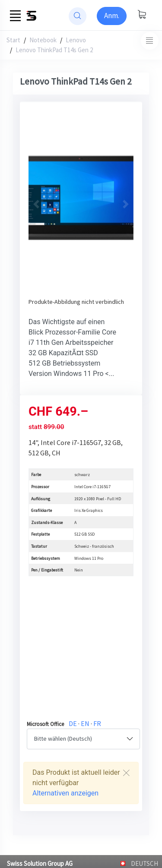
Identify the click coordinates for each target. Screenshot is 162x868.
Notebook (43, 40)
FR (97, 723)
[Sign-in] (112, 16)
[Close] (126, 773)
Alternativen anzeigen (65, 793)
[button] (36, 204)
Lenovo (76, 40)
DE (73, 723)
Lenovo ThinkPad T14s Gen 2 (54, 50)
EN (85, 723)
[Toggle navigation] (150, 41)
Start (13, 40)
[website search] (78, 16)
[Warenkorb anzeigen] (142, 15)
